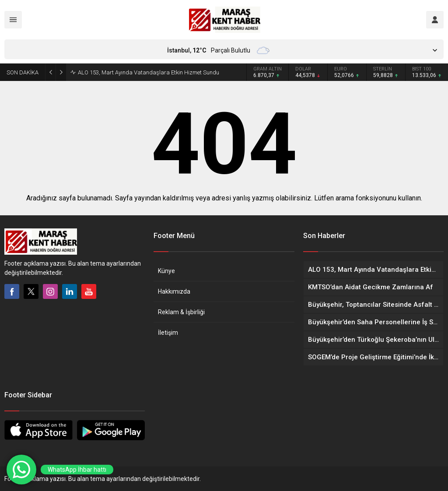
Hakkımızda (174, 291)
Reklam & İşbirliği (181, 312)
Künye (166, 271)
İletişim (168, 333)
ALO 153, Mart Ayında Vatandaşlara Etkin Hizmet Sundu (149, 72)
